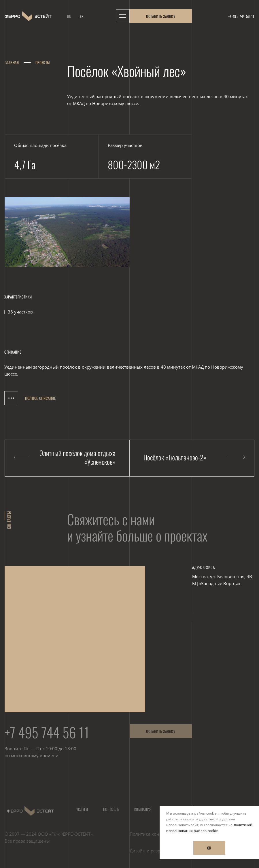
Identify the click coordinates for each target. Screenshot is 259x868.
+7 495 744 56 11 (47, 735)
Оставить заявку (161, 14)
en (82, 14)
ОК (209, 848)
